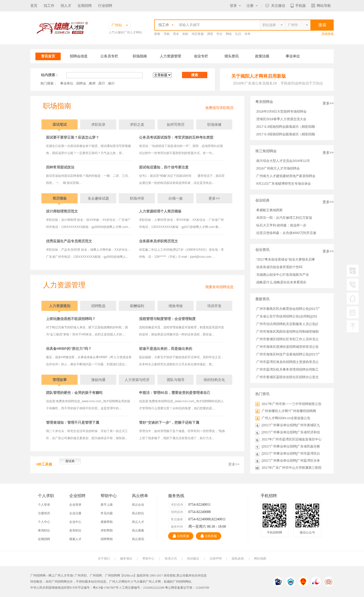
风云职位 (138, 513)
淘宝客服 (198, 34)
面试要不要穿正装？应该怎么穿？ (73, 137)
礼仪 (238, 34)
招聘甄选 (98, 306)
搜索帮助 (107, 522)
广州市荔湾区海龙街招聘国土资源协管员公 (288, 362)
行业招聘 (105, 6)
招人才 (66, 6)
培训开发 (214, 306)
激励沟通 (98, 380)
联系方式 (171, 559)
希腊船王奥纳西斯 (269, 210)
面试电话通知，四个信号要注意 (164, 167)
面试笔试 (60, 124)
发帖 (185, 34)
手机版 (298, 6)
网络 (229, 34)
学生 (219, 34)
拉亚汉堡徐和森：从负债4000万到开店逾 (286, 233)
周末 (176, 34)
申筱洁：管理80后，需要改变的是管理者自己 (175, 393)
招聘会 (81, 83)
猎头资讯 (232, 56)
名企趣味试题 (98, 198)
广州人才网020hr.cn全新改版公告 (286, 418)
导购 (167, 34)
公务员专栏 (109, 56)
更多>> (214, 198)
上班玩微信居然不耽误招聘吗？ (71, 319)
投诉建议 (193, 559)
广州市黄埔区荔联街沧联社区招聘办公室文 (288, 377)
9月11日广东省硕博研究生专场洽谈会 (284, 184)
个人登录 (44, 505)
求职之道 (137, 124)
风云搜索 (138, 530)
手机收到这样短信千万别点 (302, 83)
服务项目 (126, 559)
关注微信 (275, 6)
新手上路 (107, 505)
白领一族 (176, 198)
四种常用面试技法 (60, 167)
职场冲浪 (137, 198)
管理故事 (60, 380)
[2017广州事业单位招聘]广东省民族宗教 (291, 446)
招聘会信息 (79, 56)
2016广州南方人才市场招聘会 (278, 168)
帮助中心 (148, 559)
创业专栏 (201, 56)
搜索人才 (75, 539)
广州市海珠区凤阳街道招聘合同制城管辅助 (288, 332)
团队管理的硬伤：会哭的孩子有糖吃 (74, 393)
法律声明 (216, 559)
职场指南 (140, 56)
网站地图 (260, 559)
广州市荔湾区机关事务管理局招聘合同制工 (288, 369)
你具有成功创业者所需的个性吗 (279, 267)
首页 (34, 6)
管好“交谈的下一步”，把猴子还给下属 (169, 422)
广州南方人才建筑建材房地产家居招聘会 (286, 176)
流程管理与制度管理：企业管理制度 (167, 319)
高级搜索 (328, 34)
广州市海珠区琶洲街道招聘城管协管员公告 (288, 347)
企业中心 (75, 522)
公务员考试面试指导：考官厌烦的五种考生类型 (176, 137)
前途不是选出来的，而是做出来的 (166, 349)
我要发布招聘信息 (219, 287)
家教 (157, 34)
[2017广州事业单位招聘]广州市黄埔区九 (291, 425)
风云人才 (138, 522)
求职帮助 (107, 530)
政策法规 (262, 56)
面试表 (70, 461)
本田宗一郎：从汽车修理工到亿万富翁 (284, 218)
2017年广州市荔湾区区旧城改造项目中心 (292, 439)
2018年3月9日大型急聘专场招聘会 (281, 111)
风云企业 (138, 505)
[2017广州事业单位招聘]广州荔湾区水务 (291, 461)
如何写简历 (176, 124)
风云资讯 (138, 539)
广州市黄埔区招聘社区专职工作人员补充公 (288, 339)
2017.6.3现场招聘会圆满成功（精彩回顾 (286, 127)
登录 (235, 6)
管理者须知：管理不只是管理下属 (73, 422)
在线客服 (181, 536)
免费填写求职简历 (219, 108)
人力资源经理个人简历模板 (160, 211)
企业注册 (75, 513)
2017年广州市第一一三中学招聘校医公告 (292, 404)
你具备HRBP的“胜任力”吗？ (69, 349)
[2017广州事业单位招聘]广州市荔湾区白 (291, 453)
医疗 (102, 83)
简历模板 (60, 198)
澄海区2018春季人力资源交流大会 (281, 119)
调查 (210, 34)
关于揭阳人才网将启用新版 (259, 76)
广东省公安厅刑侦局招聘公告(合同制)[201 (287, 316)
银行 (111, 83)
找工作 (49, 6)
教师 (92, 83)
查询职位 (44, 530)
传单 (247, 34)
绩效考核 (176, 306)
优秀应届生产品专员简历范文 (69, 241)
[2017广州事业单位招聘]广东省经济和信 (291, 432)
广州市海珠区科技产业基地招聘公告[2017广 (288, 354)
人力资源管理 (170, 56)
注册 (252, 6)
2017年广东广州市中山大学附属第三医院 (292, 468)
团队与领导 (176, 380)
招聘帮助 (107, 539)
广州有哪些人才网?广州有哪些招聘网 (289, 411)
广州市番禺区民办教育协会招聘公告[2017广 (288, 309)
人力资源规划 (60, 306)
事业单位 (293, 56)
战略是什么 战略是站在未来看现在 (281, 282)
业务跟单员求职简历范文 (158, 241)
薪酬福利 (137, 306)
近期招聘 (85, 6)
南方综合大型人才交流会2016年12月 (283, 161)
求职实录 (98, 124)
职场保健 (214, 124)
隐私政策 (238, 559)
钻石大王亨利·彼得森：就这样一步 (281, 225)
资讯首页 (48, 56)
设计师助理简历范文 (62, 211)
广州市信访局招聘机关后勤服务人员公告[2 (287, 324)
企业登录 (75, 505)
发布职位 (75, 530)
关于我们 (104, 559)
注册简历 (44, 513)
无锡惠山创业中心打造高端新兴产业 (283, 275)
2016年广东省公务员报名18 (255, 83)
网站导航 (321, 6)
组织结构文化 (214, 380)
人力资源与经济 (137, 380)
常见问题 (107, 513)
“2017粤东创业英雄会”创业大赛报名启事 (286, 259)
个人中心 (44, 522)
